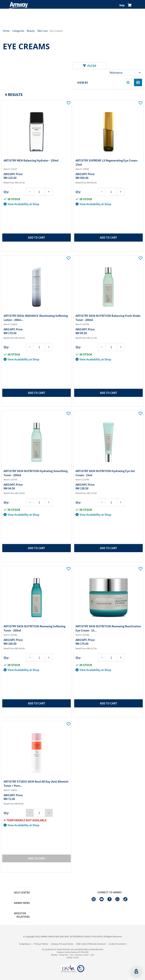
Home (6, 31)
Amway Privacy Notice (62, 944)
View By (83, 83)
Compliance (25, 944)
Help (122, 5)
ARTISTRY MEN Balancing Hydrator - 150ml (31, 160)
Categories (18, 31)
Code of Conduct (117, 944)
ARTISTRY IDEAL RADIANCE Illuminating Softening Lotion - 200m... (36, 318)
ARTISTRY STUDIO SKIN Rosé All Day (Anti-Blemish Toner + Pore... (36, 784)
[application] (136, 971)
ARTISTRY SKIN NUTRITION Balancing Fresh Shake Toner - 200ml (108, 318)
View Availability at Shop (21, 204)
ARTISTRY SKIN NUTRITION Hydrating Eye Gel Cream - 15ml (105, 473)
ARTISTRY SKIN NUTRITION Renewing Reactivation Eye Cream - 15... (108, 628)
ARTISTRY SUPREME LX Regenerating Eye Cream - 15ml (107, 162)
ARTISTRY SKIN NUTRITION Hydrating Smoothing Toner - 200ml (36, 473)
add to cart (37, 237)
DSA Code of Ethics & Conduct (91, 944)
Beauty (31, 31)
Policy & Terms (41, 944)
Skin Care (43, 31)
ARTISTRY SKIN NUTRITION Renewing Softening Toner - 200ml (34, 628)
